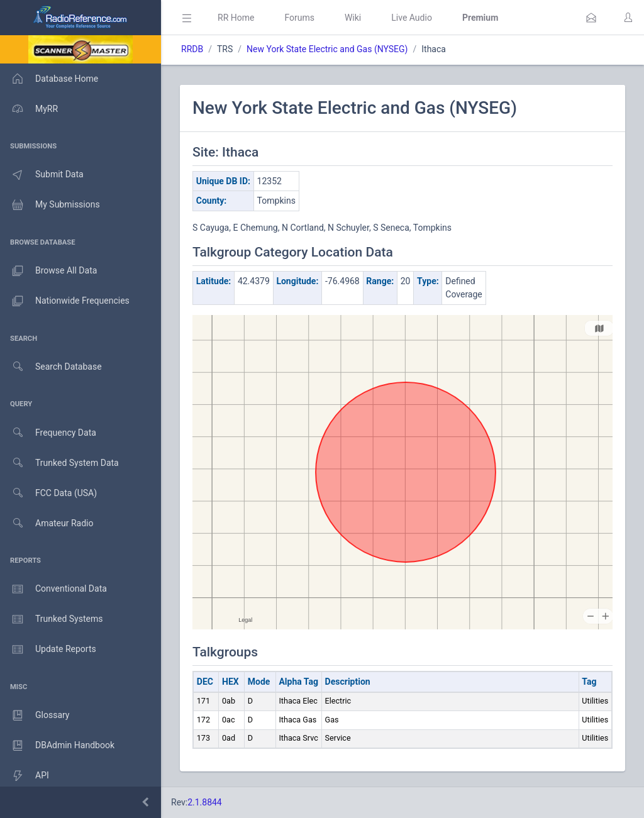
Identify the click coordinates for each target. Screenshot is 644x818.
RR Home (236, 18)
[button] (591, 18)
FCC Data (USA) (48, 493)
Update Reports (48, 649)
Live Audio (412, 18)
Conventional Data (53, 589)
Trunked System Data (59, 463)
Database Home (49, 79)
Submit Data (42, 175)
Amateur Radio (47, 523)
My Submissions (50, 205)
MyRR (29, 109)
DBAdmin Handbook (57, 746)
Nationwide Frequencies (65, 301)
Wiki (353, 18)
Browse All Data (48, 271)
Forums (299, 18)
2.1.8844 (205, 802)
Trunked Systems (51, 619)
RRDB (192, 49)
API (25, 776)
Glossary (35, 716)
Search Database (51, 367)
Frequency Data (48, 433)
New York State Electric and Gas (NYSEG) (327, 49)
